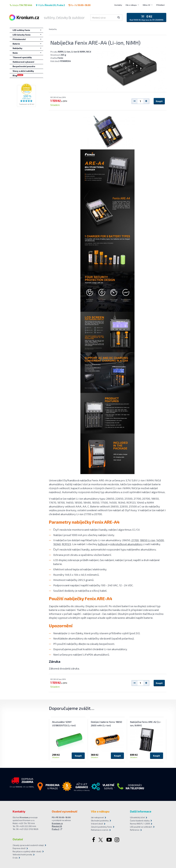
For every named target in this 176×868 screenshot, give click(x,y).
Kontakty (118, 5)
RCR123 (66, 544)
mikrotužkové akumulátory (126, 544)
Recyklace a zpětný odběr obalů (27, 851)
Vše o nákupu (131, 5)
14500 (160, 540)
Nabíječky (53, 29)
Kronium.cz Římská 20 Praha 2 (57, 826)
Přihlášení (160, 5)
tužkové (103, 544)
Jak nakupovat (97, 817)
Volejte (21, 5)
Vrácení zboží (97, 824)
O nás (15, 858)
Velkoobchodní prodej (22, 855)
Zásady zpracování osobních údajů (28, 845)
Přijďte (50, 5)
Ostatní (18, 839)
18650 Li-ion (147, 540)
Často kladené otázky (140, 821)
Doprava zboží (19, 848)
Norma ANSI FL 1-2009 (140, 824)
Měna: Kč (146, 5)
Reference (135, 830)
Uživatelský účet (137, 817)
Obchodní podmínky (100, 821)
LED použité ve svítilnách (141, 827)
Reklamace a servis (100, 830)
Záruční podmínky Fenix (101, 827)
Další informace (141, 811)
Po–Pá (79, 5)
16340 (57, 544)
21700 (135, 540)
